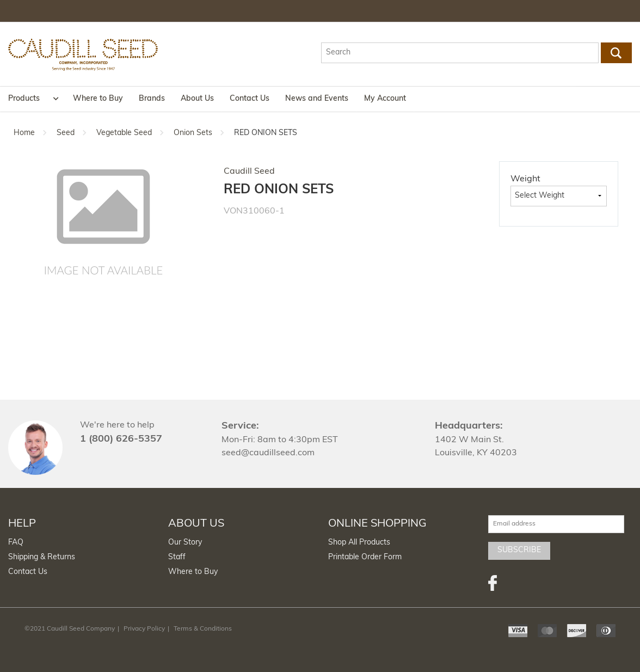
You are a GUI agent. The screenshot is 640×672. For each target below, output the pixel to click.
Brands (152, 99)
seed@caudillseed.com (268, 453)
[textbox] (460, 53)
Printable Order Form (365, 557)
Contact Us (250, 99)
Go (616, 53)
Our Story (185, 543)
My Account (385, 99)
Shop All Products (359, 543)
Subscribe (519, 550)
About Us (197, 99)
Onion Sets (193, 133)
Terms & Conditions (203, 629)
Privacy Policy (144, 629)
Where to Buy (98, 99)
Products (24, 99)
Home (24, 133)
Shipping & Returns (42, 557)
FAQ (16, 543)
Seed (66, 133)
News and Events (317, 99)
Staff (177, 557)
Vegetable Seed (124, 133)
